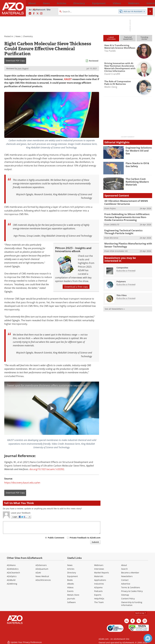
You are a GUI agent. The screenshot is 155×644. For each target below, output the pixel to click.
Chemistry (28, 36)
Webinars (99, 565)
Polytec (113, 208)
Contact (125, 580)
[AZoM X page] (38, 14)
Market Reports (102, 573)
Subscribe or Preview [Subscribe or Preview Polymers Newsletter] (126, 281)
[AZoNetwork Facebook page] (34, 14)
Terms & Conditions (131, 587)
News (18, 36)
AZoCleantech (13, 573)
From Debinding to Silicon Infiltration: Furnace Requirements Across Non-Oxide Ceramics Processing (126, 216)
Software (71, 602)
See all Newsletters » (115, 306)
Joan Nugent (23, 68)
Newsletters (127, 576)
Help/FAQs (99, 599)
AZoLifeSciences (43, 580)
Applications (100, 580)
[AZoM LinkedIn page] (30, 14)
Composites (122, 264)
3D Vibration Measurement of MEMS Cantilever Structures (124, 202)
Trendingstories (144, 38)
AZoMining (12, 584)
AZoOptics (12, 576)
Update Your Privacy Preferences (24, 640)
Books (70, 580)
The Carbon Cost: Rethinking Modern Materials (136, 181)
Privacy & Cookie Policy (132, 591)
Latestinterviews (111, 38)
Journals (71, 599)
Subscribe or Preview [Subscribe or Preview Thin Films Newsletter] (126, 295)
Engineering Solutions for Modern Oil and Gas (138, 149)
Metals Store (73, 595)
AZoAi (38, 573)
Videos (70, 587)
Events (70, 591)
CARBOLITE (114, 223)
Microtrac (114, 235)
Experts (98, 595)
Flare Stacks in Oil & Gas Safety (139, 164)
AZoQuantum (42, 569)
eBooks (71, 584)
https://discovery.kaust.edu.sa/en (22, 483)
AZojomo (98, 587)
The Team (99, 602)
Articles (71, 569)
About (124, 565)
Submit (95, 542)
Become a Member (130, 573)
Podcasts (98, 591)
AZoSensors (41, 565)
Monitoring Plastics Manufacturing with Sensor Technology (126, 242)
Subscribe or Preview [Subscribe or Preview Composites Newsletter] (126, 267)
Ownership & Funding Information (132, 604)
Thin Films (122, 292)
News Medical (42, 576)
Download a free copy (76, 287)
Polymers (121, 278)
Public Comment (56, 538)
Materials (99, 576)
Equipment (73, 576)
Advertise (126, 584)
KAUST (68, 79)
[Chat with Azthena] (148, 638)
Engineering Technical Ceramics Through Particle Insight (126, 230)
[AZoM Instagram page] (41, 14)
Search (124, 569)
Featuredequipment (128, 38)
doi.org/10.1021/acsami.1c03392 (47, 469)
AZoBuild (11, 580)
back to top (141, 613)
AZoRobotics (13, 569)
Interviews (99, 569)
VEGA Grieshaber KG (119, 248)
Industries (99, 584)
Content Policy (128, 599)
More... (149, 3)
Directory (70, 3)
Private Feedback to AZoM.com (85, 538)
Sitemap (125, 595)
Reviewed (94, 61)
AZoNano (11, 565)
